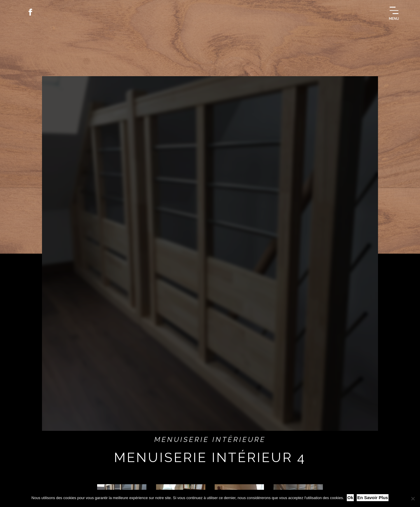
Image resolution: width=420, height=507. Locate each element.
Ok (350, 498)
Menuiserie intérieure (210, 439)
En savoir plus (373, 498)
